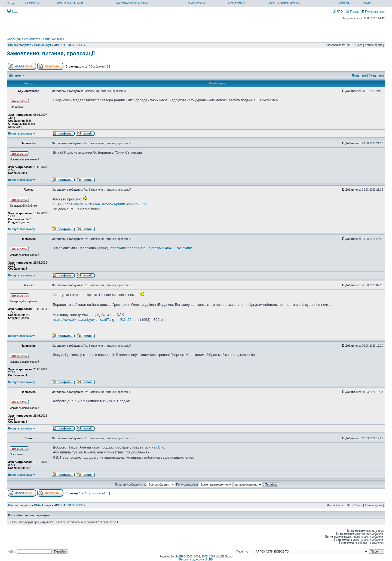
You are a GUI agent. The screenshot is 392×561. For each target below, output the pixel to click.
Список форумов (20, 45)
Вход (13, 11)
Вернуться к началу (22, 134)
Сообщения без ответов (23, 39)
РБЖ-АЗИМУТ (237, 3)
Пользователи (373, 11)
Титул (11, 3)
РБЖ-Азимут (43, 45)
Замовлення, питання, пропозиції (51, 53)
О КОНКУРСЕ (197, 3)
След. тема (376, 76)
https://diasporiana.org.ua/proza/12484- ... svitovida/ (151, 248)
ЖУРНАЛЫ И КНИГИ (70, 3)
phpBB (179, 557)
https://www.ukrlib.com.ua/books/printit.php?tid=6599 (106, 204)
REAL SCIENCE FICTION (285, 3)
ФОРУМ (344, 3)
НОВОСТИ (32, 3)
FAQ (338, 11)
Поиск (352, 11)
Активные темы (53, 39)
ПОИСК (368, 3)
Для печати (17, 76)
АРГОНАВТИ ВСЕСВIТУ (70, 45)
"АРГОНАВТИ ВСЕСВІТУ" (132, 3)
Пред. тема (359, 76)
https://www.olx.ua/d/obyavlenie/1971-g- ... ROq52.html (96, 320)
